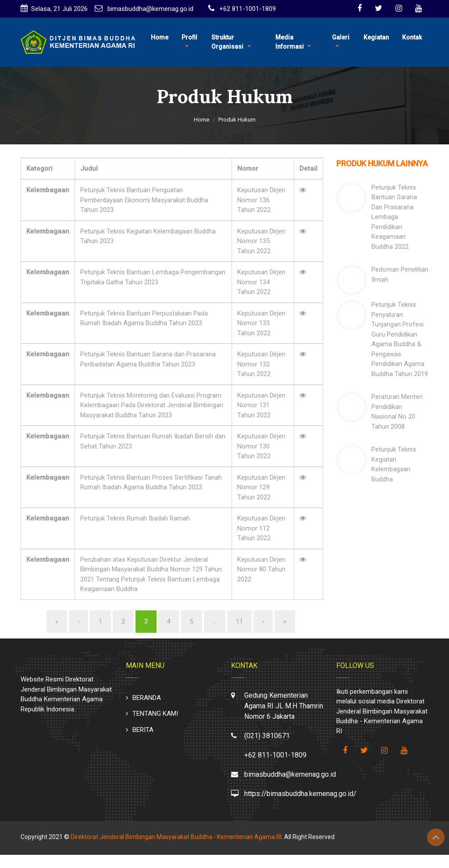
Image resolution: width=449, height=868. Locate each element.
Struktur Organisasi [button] (227, 42)
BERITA (143, 730)
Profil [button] (189, 37)
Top (436, 837)
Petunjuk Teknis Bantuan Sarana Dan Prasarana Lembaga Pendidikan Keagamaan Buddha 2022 (394, 217)
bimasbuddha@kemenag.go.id (150, 9)
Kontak (412, 37)
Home (160, 37)
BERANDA (147, 698)
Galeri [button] (341, 37)
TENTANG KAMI (155, 714)
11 (239, 621)
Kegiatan (376, 37)
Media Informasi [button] (290, 42)
